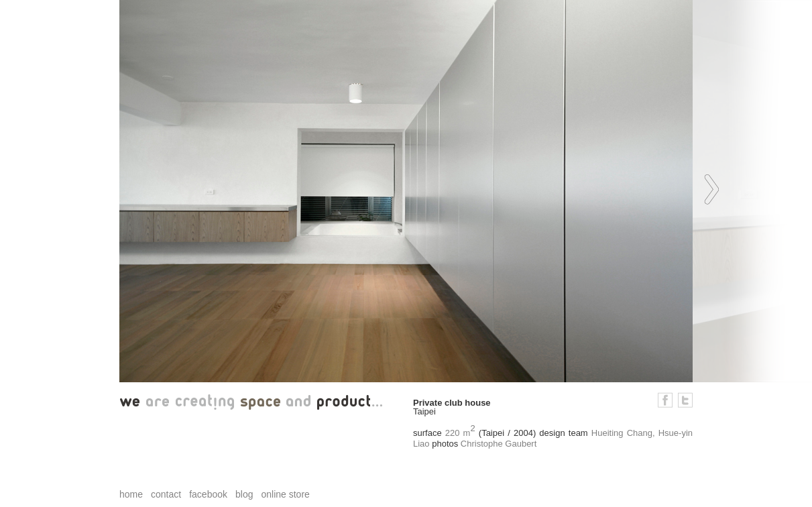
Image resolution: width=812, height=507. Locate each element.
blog (244, 494)
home (131, 494)
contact (166, 494)
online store (285, 494)
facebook (208, 494)
